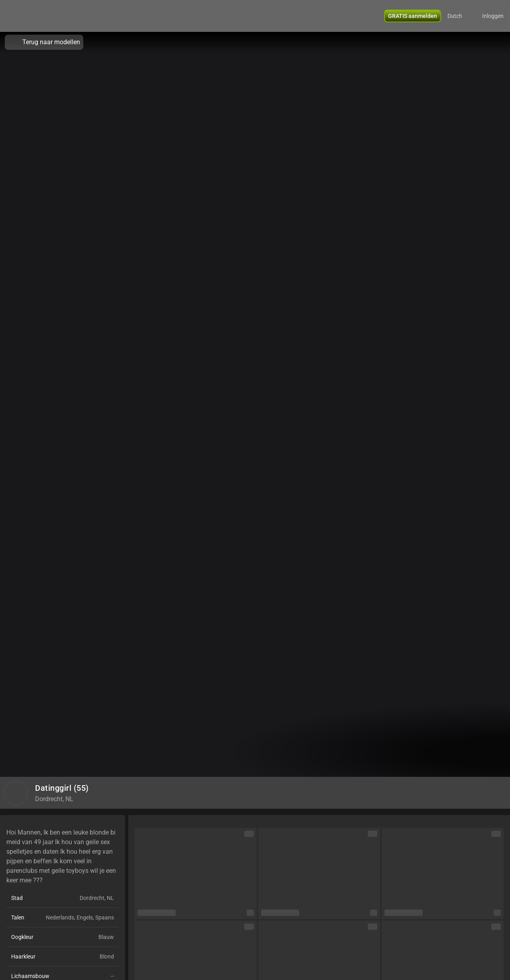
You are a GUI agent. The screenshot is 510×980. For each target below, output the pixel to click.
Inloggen (493, 16)
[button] (460, 16)
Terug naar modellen (44, 42)
